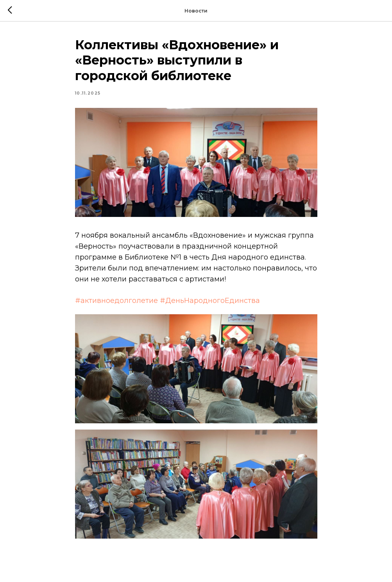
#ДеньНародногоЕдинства (210, 301)
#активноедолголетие (116, 301)
